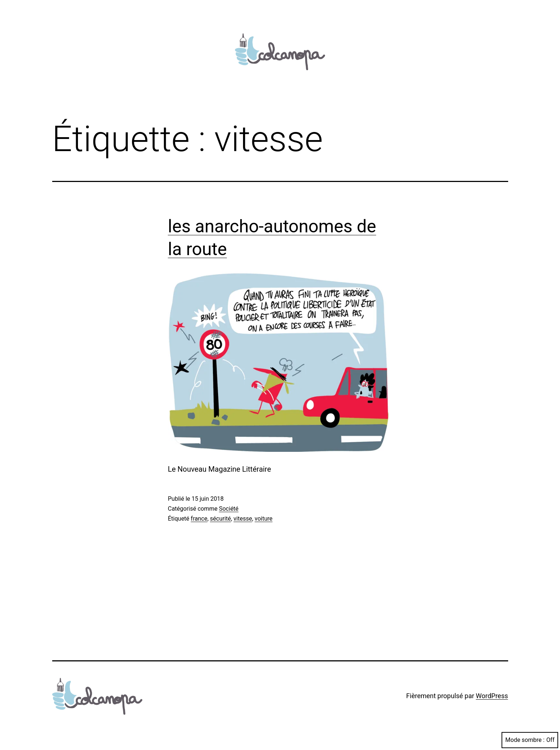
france (199, 519)
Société (229, 509)
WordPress (492, 696)
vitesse (243, 519)
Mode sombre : (530, 740)
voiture (264, 519)
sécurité (220, 519)
